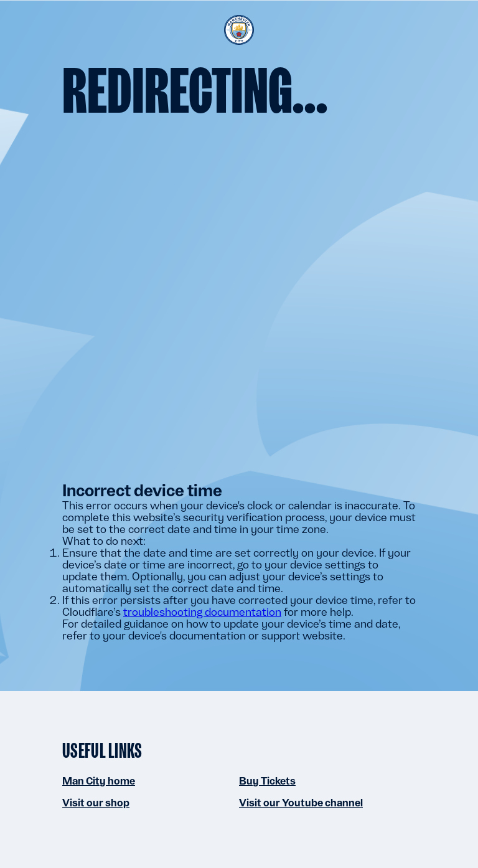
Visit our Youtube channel (301, 803)
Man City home (99, 781)
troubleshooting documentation (202, 612)
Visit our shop (96, 803)
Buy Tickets (267, 781)
